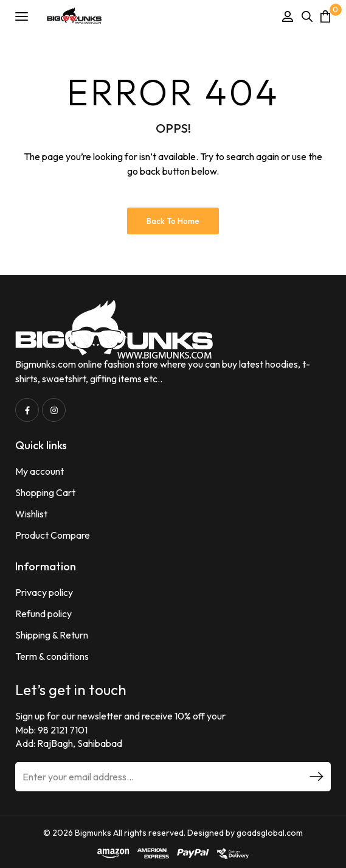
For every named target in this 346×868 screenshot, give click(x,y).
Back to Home (173, 221)
